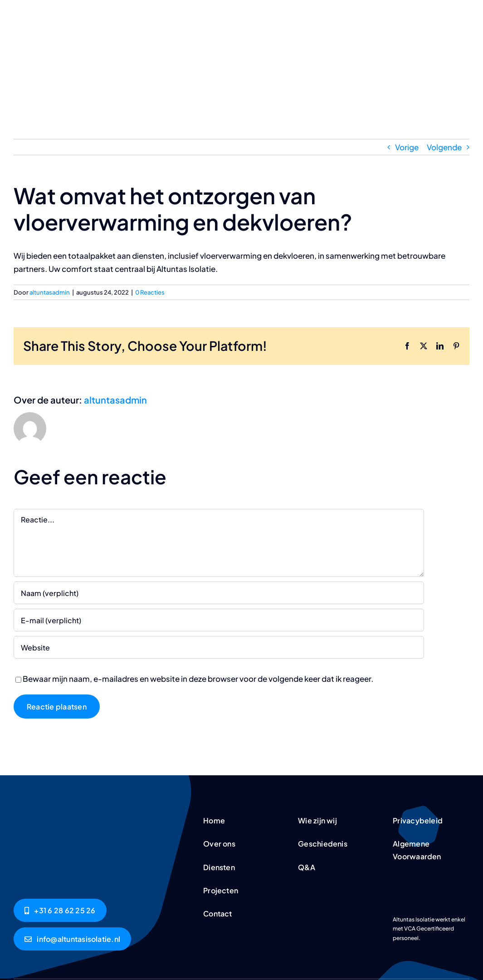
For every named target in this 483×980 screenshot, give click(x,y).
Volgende (444, 147)
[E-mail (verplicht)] (219, 620)
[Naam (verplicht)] (219, 593)
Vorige (407, 147)
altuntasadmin (50, 292)
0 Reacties (150, 292)
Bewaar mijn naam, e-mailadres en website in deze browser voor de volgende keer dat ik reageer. (198, 679)
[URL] (219, 647)
